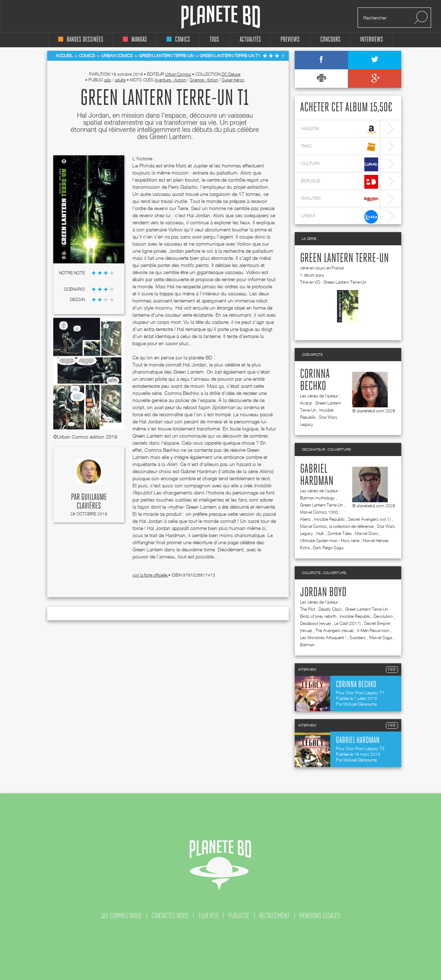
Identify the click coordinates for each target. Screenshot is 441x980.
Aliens (305, 519)
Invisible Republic (329, 519)
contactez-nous (170, 916)
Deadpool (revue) (315, 623)
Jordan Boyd (323, 593)
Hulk (320, 533)
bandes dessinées (81, 40)
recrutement (274, 916)
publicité (239, 916)
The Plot (308, 609)
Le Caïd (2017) (347, 623)
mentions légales (320, 916)
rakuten (340, 199)
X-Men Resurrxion (373, 630)
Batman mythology (317, 498)
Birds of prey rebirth (318, 616)
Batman (307, 645)
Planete (221, 17)
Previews (290, 40)
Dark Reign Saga (328, 548)
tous (214, 40)
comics (178, 40)
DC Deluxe (231, 74)
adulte (120, 80)
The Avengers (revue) (334, 630)
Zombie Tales (340, 533)
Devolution (383, 616)
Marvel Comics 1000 (319, 512)
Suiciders (358, 638)
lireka (340, 217)
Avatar (306, 403)
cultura (340, 164)
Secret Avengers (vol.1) (369, 519)
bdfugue (340, 182)
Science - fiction (204, 80)
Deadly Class (330, 609)
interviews (372, 40)
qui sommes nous (121, 916)
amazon (340, 130)
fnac (340, 147)
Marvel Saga (381, 638)
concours (330, 40)
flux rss (208, 916)
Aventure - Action (170, 80)
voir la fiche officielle (150, 575)
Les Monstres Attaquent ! (323, 638)
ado (108, 80)
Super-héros (233, 80)
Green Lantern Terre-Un (344, 258)
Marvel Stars (367, 533)
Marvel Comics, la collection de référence (337, 526)
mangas (135, 40)
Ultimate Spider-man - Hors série (330, 540)
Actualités (250, 40)
